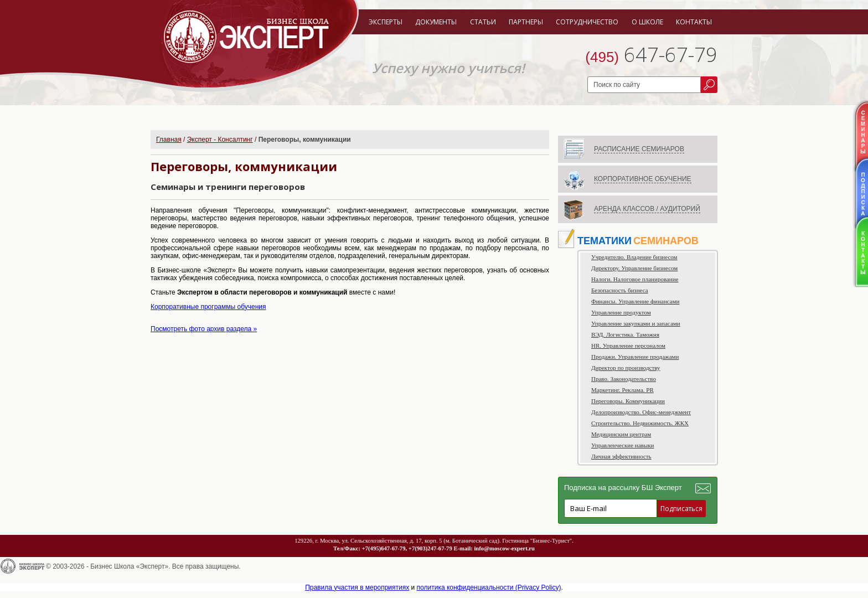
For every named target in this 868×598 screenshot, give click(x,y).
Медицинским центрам (621, 434)
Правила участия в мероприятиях (357, 587)
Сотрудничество (587, 22)
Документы (436, 22)
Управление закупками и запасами (636, 323)
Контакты (694, 22)
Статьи (483, 22)
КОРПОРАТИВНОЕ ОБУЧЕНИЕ (643, 179)
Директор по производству (626, 368)
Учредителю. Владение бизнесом (634, 257)
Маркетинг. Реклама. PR (622, 390)
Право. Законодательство (624, 379)
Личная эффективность (621, 456)
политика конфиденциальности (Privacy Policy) (489, 587)
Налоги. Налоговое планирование (635, 279)
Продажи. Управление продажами (635, 357)
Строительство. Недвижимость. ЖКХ (640, 423)
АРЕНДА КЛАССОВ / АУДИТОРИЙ (647, 209)
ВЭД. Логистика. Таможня (625, 334)
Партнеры (526, 22)
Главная (169, 140)
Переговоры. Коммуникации (628, 401)
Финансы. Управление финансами (635, 301)
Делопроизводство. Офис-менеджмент (641, 412)
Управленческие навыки (622, 445)
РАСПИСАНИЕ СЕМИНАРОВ (639, 149)
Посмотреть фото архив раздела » (204, 329)
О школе (647, 22)
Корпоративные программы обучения (208, 307)
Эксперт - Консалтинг (220, 140)
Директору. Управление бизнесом (634, 268)
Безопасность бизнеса (620, 290)
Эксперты (386, 22)
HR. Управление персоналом (628, 346)
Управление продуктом (621, 312)
